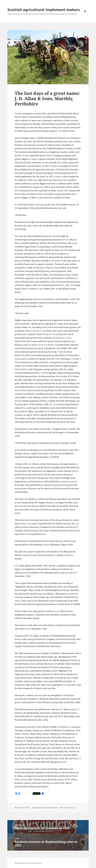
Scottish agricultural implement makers (44, 10)
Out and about (68, 808)
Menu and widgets (85, 15)
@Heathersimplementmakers (46, 808)
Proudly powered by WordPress (28, 863)
